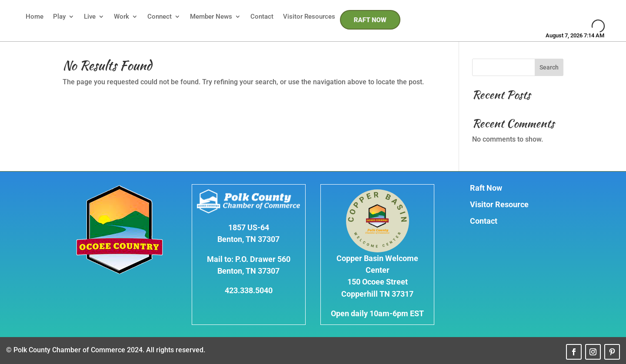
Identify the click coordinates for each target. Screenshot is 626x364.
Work (122, 17)
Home (35, 17)
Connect (160, 17)
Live (90, 17)
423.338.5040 (249, 290)
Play (59, 17)
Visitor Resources (309, 17)
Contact (262, 17)
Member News (211, 17)
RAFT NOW (370, 20)
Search (549, 67)
